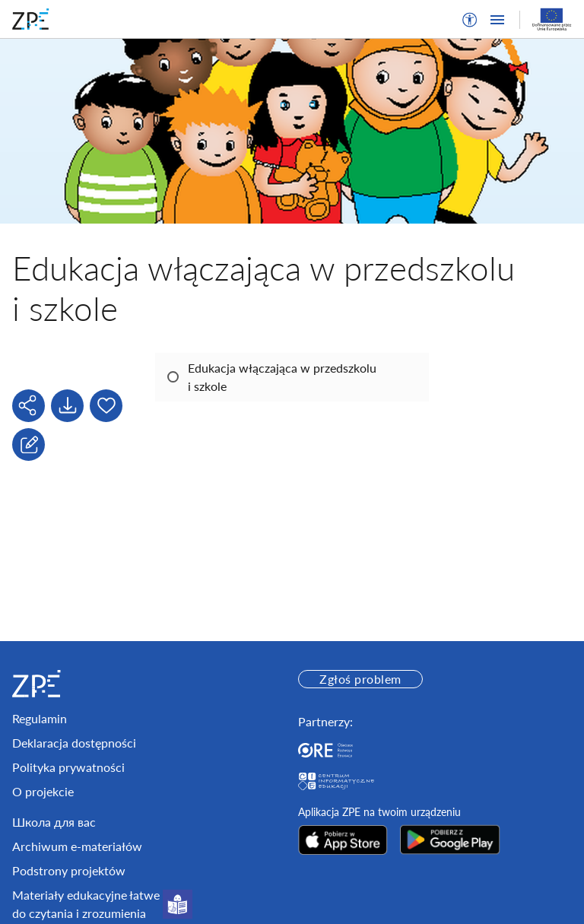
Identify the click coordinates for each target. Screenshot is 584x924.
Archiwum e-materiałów (77, 846)
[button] (470, 20)
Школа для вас (54, 822)
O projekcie (43, 791)
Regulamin (40, 718)
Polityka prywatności (68, 767)
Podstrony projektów (69, 870)
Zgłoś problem (360, 679)
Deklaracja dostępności (74, 743)
